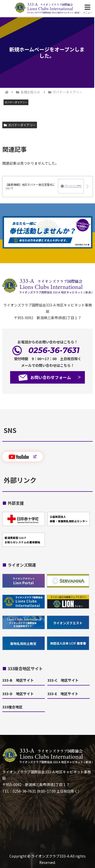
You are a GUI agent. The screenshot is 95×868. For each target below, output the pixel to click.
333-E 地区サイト (63, 694)
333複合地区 (12, 707)
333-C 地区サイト (63, 680)
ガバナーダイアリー (20, 125)
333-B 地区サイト (18, 680)
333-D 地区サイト (18, 694)
